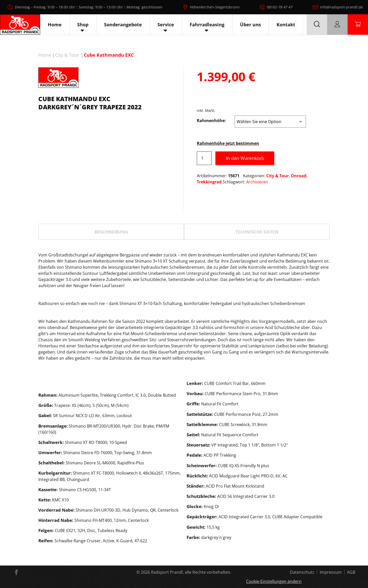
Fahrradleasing (207, 25)
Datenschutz (302, 572)
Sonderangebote (123, 25)
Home (55, 25)
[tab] (111, 232)
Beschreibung (111, 232)
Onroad (299, 176)
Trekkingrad (209, 182)
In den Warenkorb (245, 158)
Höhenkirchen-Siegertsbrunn (215, 7)
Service (166, 25)
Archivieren (257, 182)
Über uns (250, 25)
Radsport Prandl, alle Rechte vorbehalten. (191, 572)
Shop (83, 25)
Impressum (331, 572)
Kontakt (286, 25)
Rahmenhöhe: (211, 121)
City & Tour (67, 55)
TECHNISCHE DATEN (257, 232)
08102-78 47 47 (280, 7)
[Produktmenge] (204, 158)
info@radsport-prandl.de (341, 7)
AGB (351, 572)
